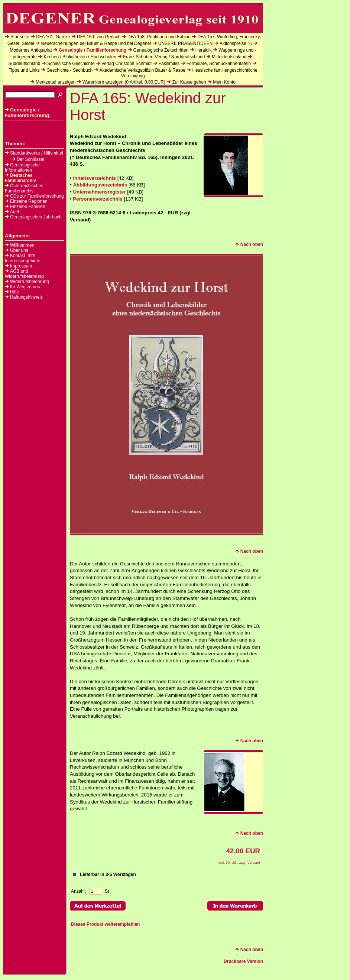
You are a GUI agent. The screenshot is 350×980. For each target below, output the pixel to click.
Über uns (19, 250)
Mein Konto (224, 82)
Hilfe (14, 292)
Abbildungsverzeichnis (100, 185)
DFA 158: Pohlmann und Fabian (159, 37)
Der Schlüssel (28, 159)
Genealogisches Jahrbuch (33, 217)
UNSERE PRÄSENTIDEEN (186, 43)
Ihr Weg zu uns (25, 287)
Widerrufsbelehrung (30, 282)
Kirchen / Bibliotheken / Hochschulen (80, 57)
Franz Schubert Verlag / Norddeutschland (164, 57)
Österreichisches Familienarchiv (24, 188)
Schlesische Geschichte (71, 64)
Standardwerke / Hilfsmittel (34, 153)
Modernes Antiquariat (31, 50)
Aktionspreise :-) (236, 43)
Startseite (20, 37)
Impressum (21, 266)
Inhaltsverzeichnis (94, 178)
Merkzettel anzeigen (56, 82)
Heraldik (204, 50)
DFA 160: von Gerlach (99, 37)
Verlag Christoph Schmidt (127, 64)
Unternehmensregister (99, 192)
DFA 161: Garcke (53, 37)
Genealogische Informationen (22, 168)
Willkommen (22, 245)
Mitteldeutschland (229, 57)
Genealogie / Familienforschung (93, 50)
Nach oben (249, 244)
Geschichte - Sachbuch (69, 70)
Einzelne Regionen (26, 201)
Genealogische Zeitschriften (161, 50)
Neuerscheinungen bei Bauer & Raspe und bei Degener (96, 43)
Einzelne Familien (25, 207)
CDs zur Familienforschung (34, 196)
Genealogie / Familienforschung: (28, 113)
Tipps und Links (24, 70)
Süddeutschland (24, 64)
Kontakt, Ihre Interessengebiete (22, 258)
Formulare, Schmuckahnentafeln (219, 64)
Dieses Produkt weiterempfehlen (105, 924)
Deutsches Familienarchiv (20, 178)
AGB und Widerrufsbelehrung (24, 274)
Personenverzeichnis (98, 199)
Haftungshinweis (26, 297)
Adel (12, 212)
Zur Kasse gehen (189, 82)
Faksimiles (169, 64)
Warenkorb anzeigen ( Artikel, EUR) (124, 82)
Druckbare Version (243, 961)
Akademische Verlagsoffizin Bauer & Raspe (142, 70)
